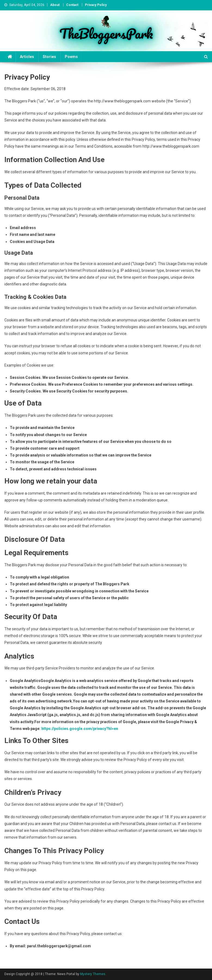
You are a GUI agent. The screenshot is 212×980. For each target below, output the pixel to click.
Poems (71, 57)
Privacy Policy (96, 5)
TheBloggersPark (106, 33)
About (55, 5)
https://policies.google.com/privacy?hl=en (80, 729)
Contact (72, 5)
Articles (27, 57)
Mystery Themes (93, 974)
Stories (49, 57)
